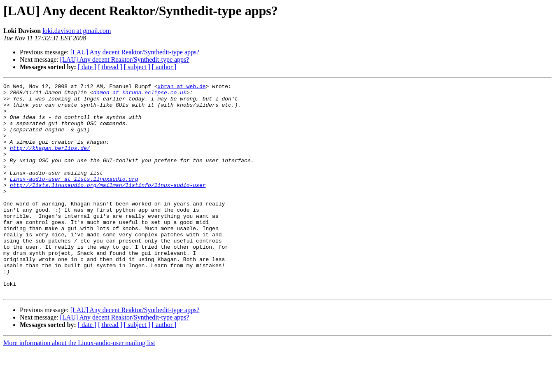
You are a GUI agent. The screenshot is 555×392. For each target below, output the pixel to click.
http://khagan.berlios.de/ (50, 161)
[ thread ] (110, 67)
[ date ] (87, 67)
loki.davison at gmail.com (77, 31)
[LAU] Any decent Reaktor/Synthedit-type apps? (135, 52)
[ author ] (164, 67)
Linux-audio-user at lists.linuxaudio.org (74, 198)
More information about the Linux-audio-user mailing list (79, 385)
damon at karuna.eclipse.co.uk (140, 95)
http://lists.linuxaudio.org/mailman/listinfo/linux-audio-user (108, 206)
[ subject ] (137, 67)
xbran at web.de (181, 87)
